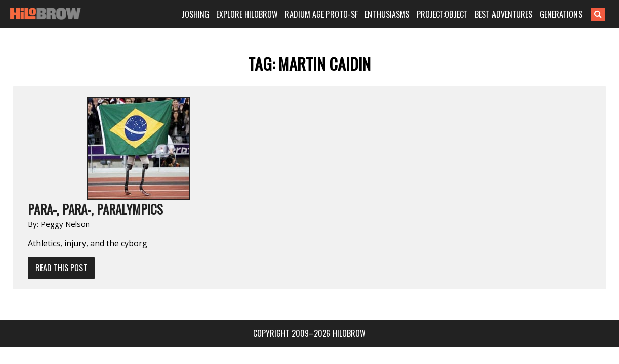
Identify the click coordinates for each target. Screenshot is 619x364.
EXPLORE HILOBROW (259, 14)
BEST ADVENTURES (516, 14)
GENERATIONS (573, 14)
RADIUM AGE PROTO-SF (334, 14)
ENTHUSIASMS (399, 14)
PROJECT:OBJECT (454, 14)
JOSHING (208, 14)
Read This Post (170, 165)
